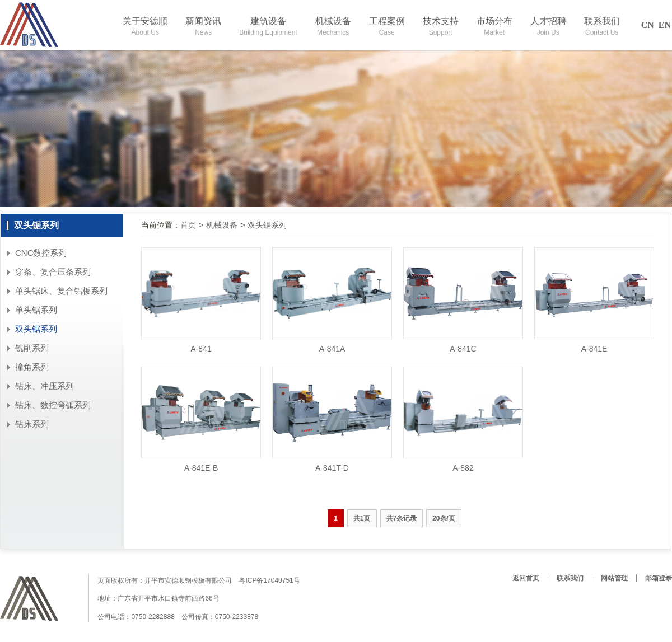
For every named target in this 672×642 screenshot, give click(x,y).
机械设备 (222, 225)
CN (648, 25)
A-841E (594, 349)
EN (665, 25)
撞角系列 (32, 367)
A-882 (463, 468)
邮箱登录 (659, 578)
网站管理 (614, 578)
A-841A (332, 349)
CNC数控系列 (41, 253)
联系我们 (570, 578)
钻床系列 (32, 424)
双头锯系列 (36, 329)
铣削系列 (32, 348)
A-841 (201, 349)
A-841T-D (332, 468)
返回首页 (526, 578)
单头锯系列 (36, 310)
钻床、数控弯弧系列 (53, 405)
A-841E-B (201, 468)
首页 (188, 225)
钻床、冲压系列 (45, 386)
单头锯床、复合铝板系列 (61, 291)
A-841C (463, 349)
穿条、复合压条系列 (53, 272)
